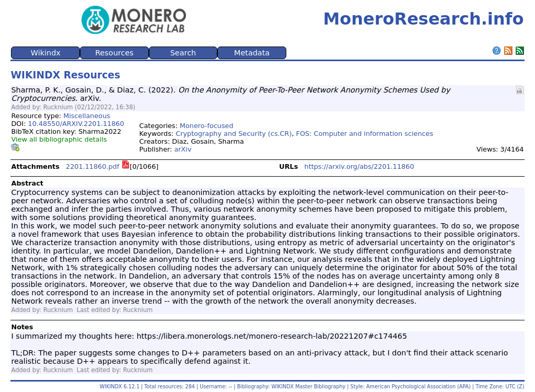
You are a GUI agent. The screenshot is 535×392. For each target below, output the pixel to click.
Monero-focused (207, 126)
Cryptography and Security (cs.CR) (234, 134)
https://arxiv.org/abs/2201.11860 (359, 166)
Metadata (252, 53)
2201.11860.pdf (92, 166)
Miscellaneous (87, 116)
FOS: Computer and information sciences (365, 134)
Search (183, 53)
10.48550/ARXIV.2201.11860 (76, 124)
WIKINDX (111, 387)
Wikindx (46, 53)
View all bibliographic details (59, 139)
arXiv (183, 149)
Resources (114, 53)
